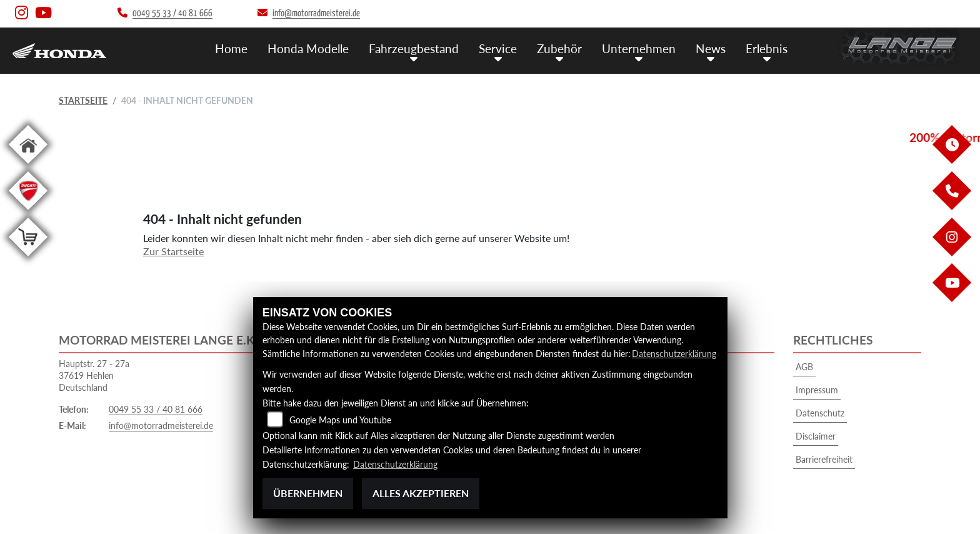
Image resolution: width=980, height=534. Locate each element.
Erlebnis (767, 48)
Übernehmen (308, 493)
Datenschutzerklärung (674, 354)
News (711, 48)
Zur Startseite (173, 251)
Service (498, 48)
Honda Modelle (308, 48)
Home (231, 48)
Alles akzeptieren (421, 493)
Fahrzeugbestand (414, 48)
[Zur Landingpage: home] (28, 166)
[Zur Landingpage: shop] (28, 259)
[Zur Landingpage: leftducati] (28, 212)
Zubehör (559, 48)
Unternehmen (639, 48)
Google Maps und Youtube (340, 420)
